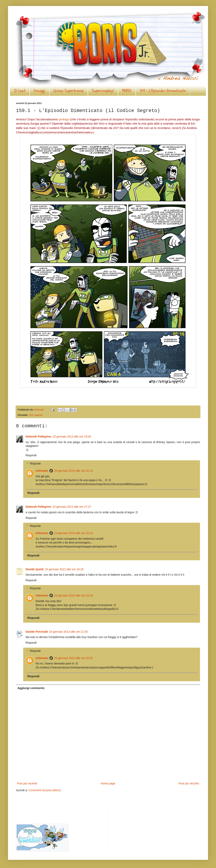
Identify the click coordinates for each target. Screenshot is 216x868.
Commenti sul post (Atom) (45, 790)
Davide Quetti (35, 569)
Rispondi (31, 455)
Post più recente (27, 783)
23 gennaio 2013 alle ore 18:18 (64, 569)
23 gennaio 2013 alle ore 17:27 (72, 507)
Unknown (42, 471)
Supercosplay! (103, 91)
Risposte (35, 463)
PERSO (127, 91)
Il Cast (20, 91)
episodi (38, 415)
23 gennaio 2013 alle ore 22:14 (73, 533)
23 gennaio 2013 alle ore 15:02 (72, 436)
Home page (108, 783)
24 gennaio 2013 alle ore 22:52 (73, 658)
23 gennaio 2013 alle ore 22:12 (73, 471)
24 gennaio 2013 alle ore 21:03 (68, 632)
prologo (64, 119)
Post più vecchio (189, 783)
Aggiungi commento (31, 688)
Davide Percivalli (37, 632)
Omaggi (39, 91)
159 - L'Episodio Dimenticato (163, 91)
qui (92, 132)
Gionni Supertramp (69, 91)
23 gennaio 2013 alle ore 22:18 (73, 595)
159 (31, 415)
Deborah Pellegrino (38, 436)
